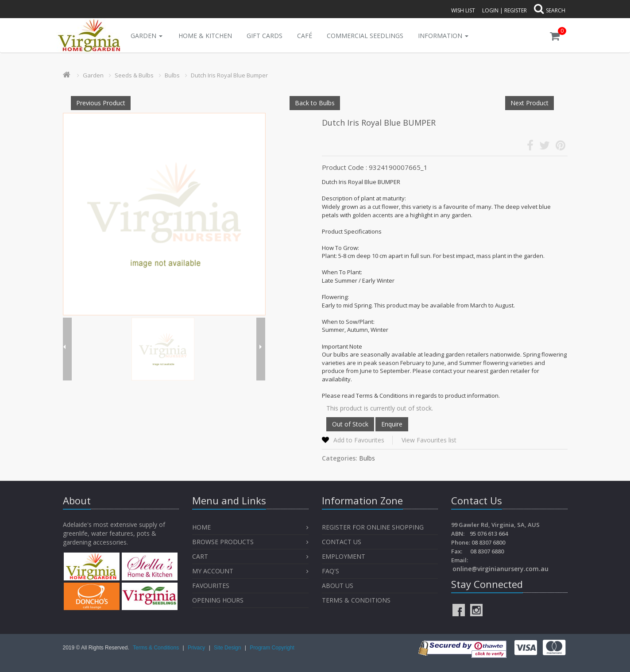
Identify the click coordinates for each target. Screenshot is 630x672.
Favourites (212, 586)
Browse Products (223, 542)
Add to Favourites (359, 440)
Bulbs (172, 75)
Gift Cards (265, 36)
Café (305, 36)
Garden (147, 36)
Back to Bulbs (315, 103)
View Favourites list (429, 440)
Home (201, 527)
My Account (213, 571)
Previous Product (101, 103)
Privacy (197, 648)
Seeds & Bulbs (134, 75)
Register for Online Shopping (373, 527)
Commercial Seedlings (365, 36)
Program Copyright (272, 648)
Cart (200, 556)
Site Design (228, 648)
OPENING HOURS (218, 600)
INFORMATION (443, 36)
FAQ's (330, 571)
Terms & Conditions (356, 600)
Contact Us (342, 542)
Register (516, 10)
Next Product (530, 103)
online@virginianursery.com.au (501, 569)
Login (490, 10)
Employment (344, 556)
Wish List (463, 10)
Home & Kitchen (205, 36)
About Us (338, 586)
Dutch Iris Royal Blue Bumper (229, 75)
